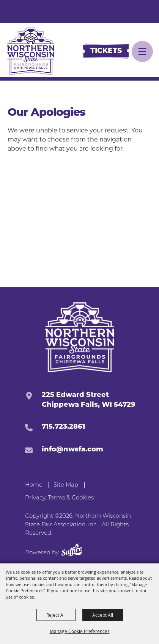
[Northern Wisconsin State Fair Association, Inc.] (31, 51)
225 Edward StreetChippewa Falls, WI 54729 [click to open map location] (89, 400)
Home (34, 485)
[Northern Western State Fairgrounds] (79, 337)
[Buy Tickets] (106, 51)
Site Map (66, 485)
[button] (142, 51)
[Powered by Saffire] (72, 551)
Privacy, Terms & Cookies (59, 497)
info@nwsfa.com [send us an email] (72, 450)
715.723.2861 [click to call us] (63, 427)
